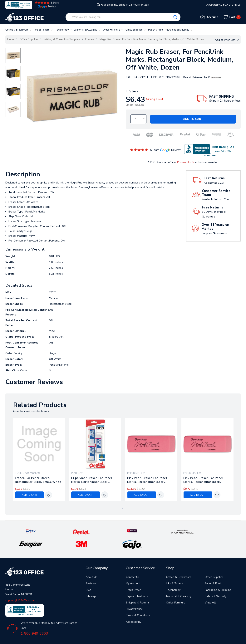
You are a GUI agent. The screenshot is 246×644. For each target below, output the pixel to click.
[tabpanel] (39, 459)
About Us (91, 565)
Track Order (133, 578)
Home (11, 39)
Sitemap (91, 584)
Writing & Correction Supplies (62, 39)
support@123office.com (20, 589)
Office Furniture (113, 30)
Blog (89, 578)
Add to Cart (193, 119)
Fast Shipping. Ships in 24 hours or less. (123, 5)
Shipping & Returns (138, 591)
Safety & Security (215, 584)
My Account (133, 571)
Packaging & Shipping (179, 30)
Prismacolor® (185, 162)
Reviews (91, 571)
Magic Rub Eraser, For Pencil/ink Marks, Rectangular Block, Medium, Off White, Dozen (152, 39)
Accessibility (133, 610)
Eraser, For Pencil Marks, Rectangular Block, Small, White (38, 480)
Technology (64, 30)
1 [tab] (123, 508)
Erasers (90, 39)
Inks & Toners (44, 30)
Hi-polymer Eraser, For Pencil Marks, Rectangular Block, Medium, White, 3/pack (92, 480)
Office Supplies (136, 30)
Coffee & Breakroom (19, 30)
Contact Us (133, 565)
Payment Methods (137, 584)
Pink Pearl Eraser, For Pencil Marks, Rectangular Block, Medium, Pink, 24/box (147, 480)
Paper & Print (156, 30)
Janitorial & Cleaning (88, 30)
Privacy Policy (134, 597)
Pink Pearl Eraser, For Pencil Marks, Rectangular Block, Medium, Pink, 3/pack (203, 480)
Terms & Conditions (138, 603)
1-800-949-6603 (34, 622)
